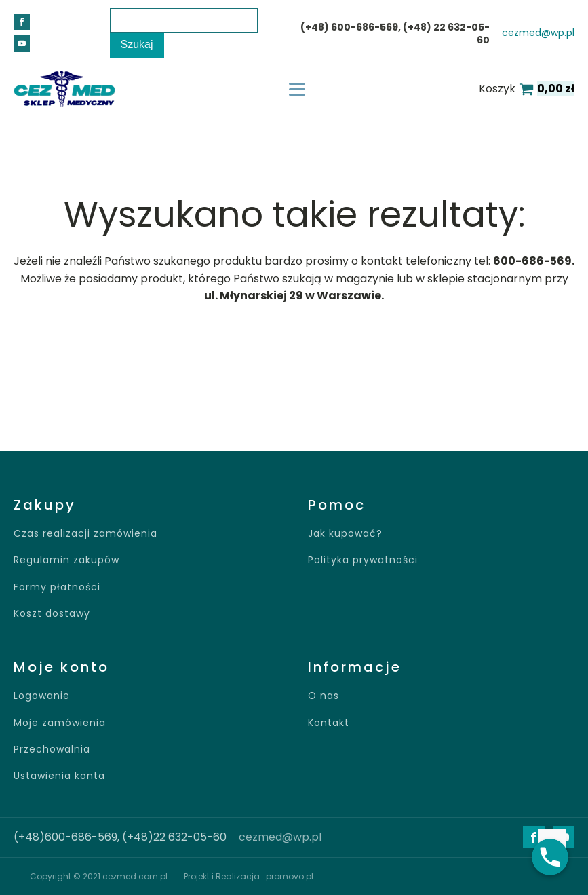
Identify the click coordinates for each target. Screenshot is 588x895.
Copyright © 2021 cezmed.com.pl (99, 876)
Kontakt (329, 723)
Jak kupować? (345, 534)
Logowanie (42, 696)
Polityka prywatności (363, 560)
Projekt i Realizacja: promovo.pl (249, 876)
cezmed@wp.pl (538, 33)
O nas (324, 696)
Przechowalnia (52, 749)
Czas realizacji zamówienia (85, 534)
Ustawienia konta (59, 776)
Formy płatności (57, 587)
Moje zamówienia (60, 723)
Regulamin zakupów (66, 560)
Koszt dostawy (52, 614)
